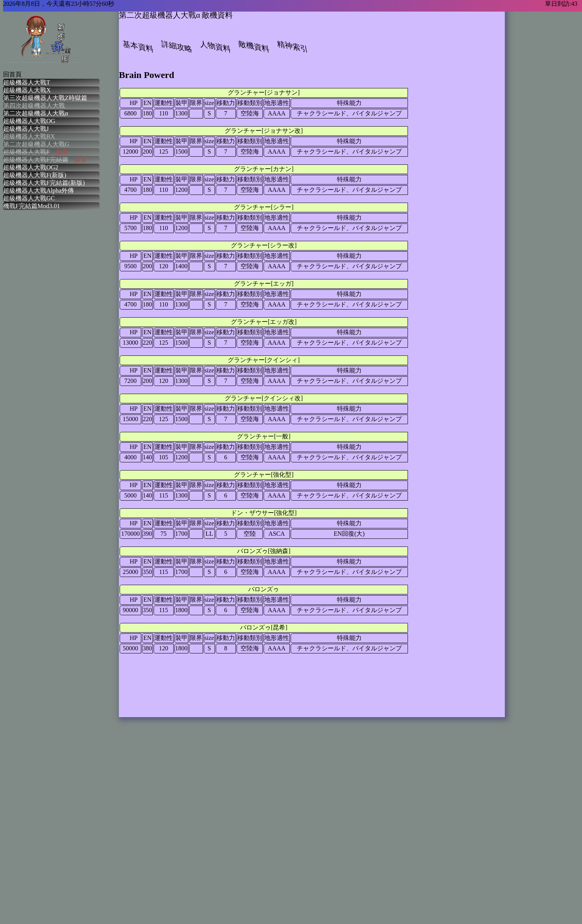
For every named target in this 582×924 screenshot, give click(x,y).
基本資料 (138, 46)
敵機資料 (254, 46)
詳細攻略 (177, 46)
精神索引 (293, 46)
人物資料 (215, 46)
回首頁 (12, 74)
